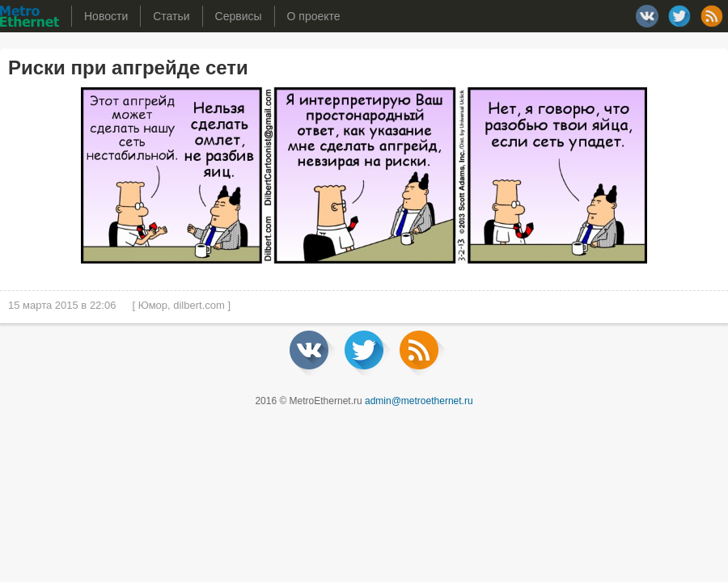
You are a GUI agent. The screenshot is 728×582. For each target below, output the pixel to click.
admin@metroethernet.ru (419, 401)
